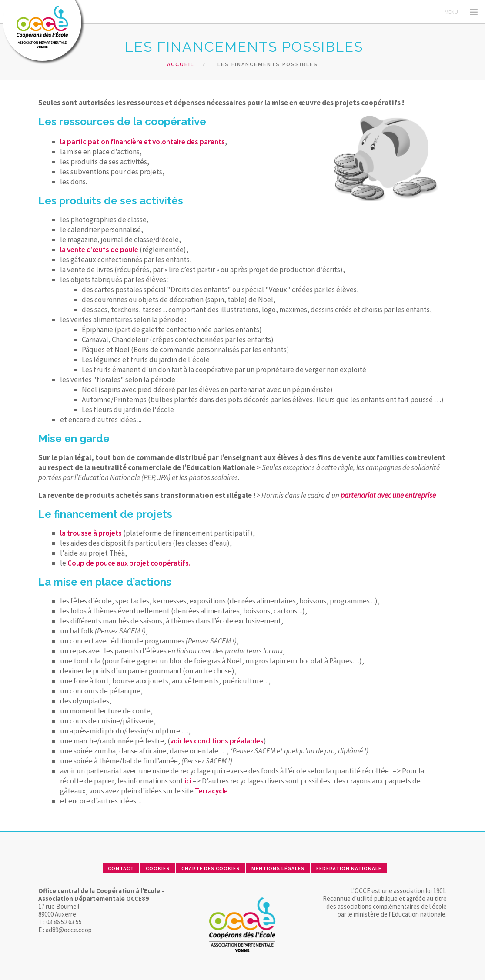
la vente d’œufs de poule (99, 250)
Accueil (181, 65)
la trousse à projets (91, 533)
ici (188, 781)
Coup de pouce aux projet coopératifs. (129, 563)
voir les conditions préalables (217, 741)
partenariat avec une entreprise (388, 495)
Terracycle (211, 791)
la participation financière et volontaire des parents (142, 142)
